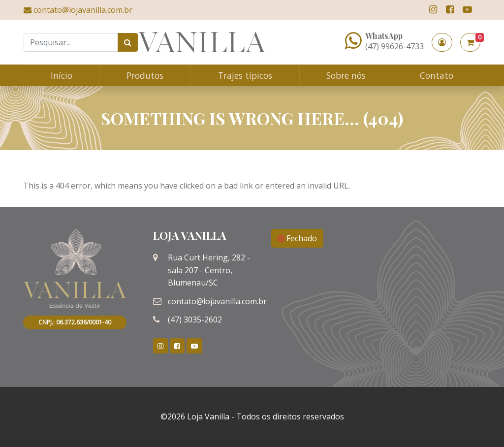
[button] (442, 42)
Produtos (145, 75)
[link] (433, 10)
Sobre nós (346, 75)
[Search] (71, 42)
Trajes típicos (245, 75)
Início (62, 75)
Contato (437, 75)
